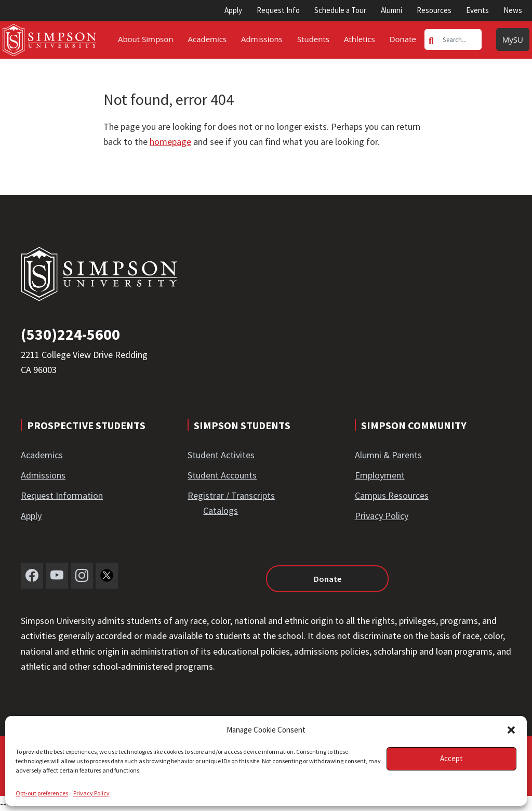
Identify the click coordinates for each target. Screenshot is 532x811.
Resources (434, 10)
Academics (42, 455)
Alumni (391, 10)
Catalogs (221, 510)
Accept (451, 758)
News (513, 10)
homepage (170, 142)
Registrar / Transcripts (231, 495)
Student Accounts (222, 475)
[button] (511, 730)
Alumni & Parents (388, 455)
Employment (380, 475)
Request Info (278, 10)
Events (477, 10)
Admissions (43, 475)
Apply (233, 10)
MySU (513, 39)
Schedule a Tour (340, 10)
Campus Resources (392, 495)
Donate (328, 579)
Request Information (62, 495)
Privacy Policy (91, 793)
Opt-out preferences (42, 793)
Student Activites (221, 455)
